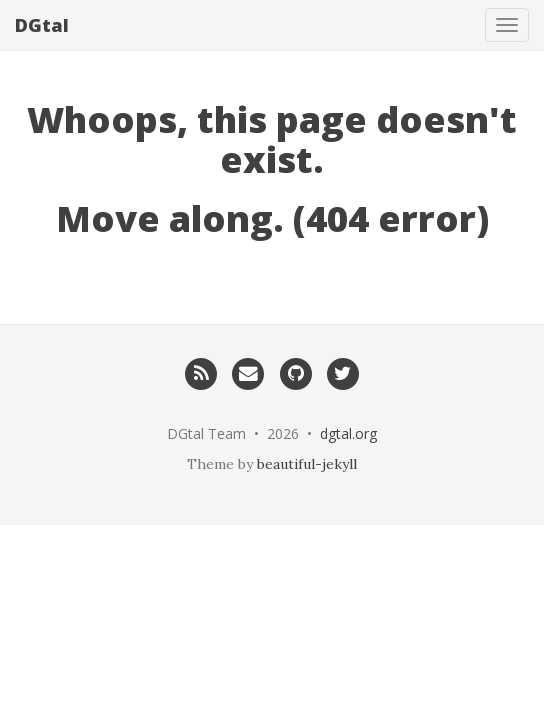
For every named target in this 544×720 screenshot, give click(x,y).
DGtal (42, 25)
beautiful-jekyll (307, 464)
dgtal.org (348, 433)
